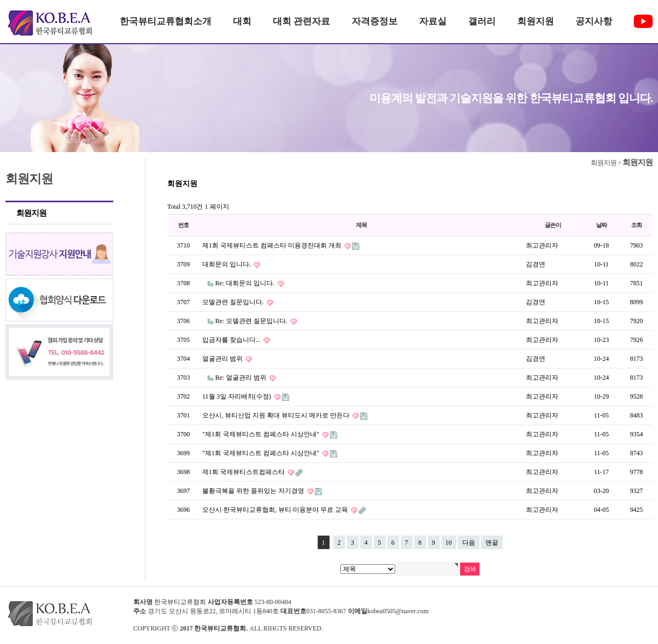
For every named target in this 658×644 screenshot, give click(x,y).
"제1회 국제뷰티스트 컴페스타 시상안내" (262, 434)
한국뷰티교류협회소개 (166, 21)
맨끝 (492, 543)
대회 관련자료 (301, 21)
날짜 (601, 225)
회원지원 (536, 21)
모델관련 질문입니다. (234, 302)
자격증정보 (375, 21)
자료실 (433, 21)
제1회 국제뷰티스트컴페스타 (244, 472)
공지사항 (594, 21)
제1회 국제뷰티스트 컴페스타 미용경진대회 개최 (273, 245)
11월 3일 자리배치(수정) (238, 396)
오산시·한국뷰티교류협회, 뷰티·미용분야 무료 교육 (276, 510)
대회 (242, 21)
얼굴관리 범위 (223, 359)
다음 (469, 543)
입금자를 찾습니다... (232, 340)
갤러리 (482, 21)
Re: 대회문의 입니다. (246, 283)
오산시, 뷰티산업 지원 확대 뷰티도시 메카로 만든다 (277, 415)
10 (449, 543)
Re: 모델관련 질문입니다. (252, 321)
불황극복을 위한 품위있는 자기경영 (254, 491)
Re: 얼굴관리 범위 (242, 378)
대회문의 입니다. (227, 264)
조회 (636, 225)
